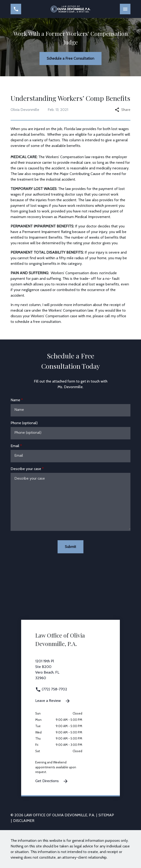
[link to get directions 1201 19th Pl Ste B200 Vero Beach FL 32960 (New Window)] (70, 672)
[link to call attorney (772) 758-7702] (16, 9)
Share (123, 110)
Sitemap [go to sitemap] (106, 815)
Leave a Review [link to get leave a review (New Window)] (53, 701)
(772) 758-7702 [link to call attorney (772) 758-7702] (51, 689)
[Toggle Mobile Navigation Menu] (125, 9)
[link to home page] (70, 9)
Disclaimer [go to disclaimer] (24, 821)
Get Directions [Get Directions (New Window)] (52, 781)
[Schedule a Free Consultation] (70, 58)
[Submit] (70, 547)
